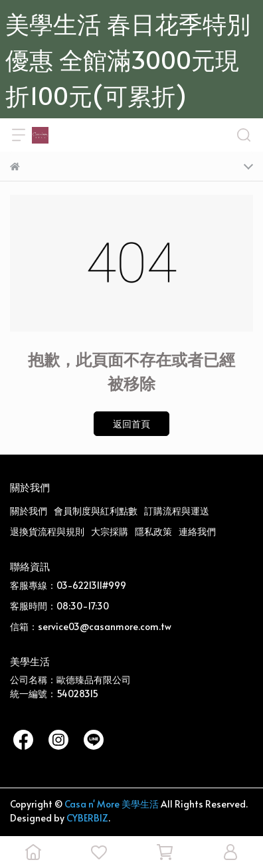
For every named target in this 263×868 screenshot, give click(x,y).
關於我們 (29, 511)
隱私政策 (153, 531)
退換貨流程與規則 (47, 531)
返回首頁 (131, 424)
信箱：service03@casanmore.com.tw (91, 626)
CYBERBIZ (87, 818)
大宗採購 (110, 531)
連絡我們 (197, 531)
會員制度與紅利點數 (96, 511)
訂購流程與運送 (177, 511)
